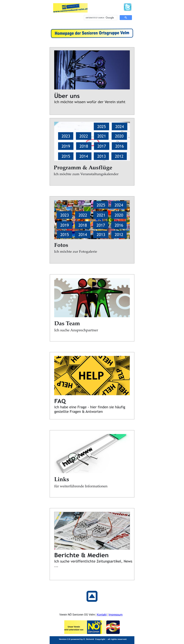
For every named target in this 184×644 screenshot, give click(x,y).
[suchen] (100, 18)
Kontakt (102, 614)
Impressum (116, 614)
